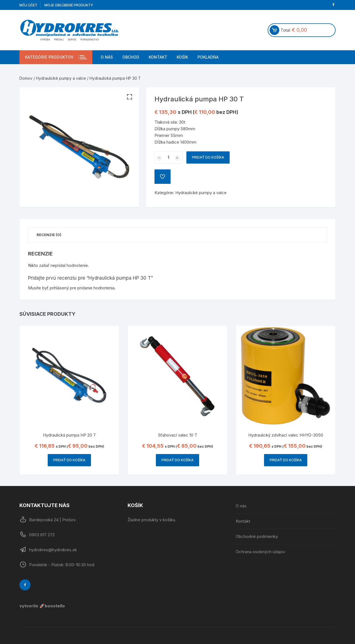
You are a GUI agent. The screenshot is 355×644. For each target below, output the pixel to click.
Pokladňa (208, 57)
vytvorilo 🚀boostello (42, 606)
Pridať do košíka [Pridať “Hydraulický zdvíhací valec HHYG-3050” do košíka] (286, 460)
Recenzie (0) (49, 235)
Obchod (131, 57)
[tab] (49, 235)
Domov (26, 78)
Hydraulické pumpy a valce (61, 78)
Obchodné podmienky (257, 536)
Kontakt (158, 57)
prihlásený (59, 288)
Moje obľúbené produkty (69, 5)
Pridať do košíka (208, 157)
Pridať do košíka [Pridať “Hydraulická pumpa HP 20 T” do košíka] (69, 460)
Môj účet (28, 5)
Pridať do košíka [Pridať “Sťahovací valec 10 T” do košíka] (177, 460)
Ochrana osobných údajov (260, 552)
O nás (107, 57)
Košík (182, 57)
